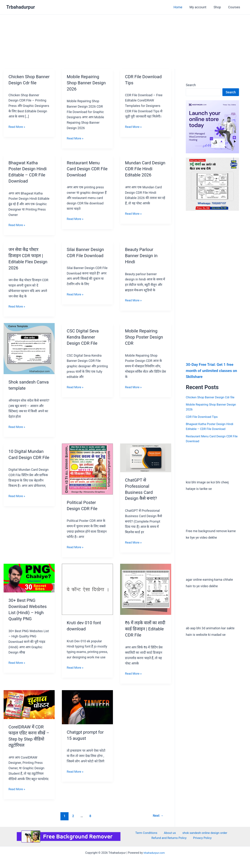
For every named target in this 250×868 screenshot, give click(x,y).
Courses (234, 7)
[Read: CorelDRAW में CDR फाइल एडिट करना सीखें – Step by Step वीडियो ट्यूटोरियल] (29, 704)
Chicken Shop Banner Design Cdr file (28, 83)
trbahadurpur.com (154, 853)
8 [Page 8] (90, 816)
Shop (218, 7)
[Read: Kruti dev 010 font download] (87, 589)
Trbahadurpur (21, 7)
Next (157, 816)
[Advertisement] (125, 42)
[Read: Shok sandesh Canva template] (29, 348)
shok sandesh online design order (202, 833)
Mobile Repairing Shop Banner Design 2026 (84, 83)
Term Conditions (147, 833)
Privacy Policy (203, 838)
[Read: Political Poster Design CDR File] (87, 469)
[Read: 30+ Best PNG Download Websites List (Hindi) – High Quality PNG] (29, 578)
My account (200, 7)
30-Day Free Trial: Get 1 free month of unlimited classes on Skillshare (210, 370)
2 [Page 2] (72, 816)
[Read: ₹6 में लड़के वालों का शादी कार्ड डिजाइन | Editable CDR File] (146, 589)
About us (168, 833)
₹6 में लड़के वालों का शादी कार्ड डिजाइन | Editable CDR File (143, 629)
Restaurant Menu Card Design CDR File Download (85, 169)
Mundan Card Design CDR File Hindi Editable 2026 (145, 169)
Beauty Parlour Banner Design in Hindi (143, 256)
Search (191, 85)
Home (180, 7)
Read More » (17, 132)
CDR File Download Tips (203, 416)
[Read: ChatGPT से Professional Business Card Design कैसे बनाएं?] (146, 457)
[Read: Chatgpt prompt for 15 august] (87, 707)
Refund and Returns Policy (171, 838)
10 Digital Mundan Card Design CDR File (27, 457)
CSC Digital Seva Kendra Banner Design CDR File (84, 337)
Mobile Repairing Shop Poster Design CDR (145, 337)
